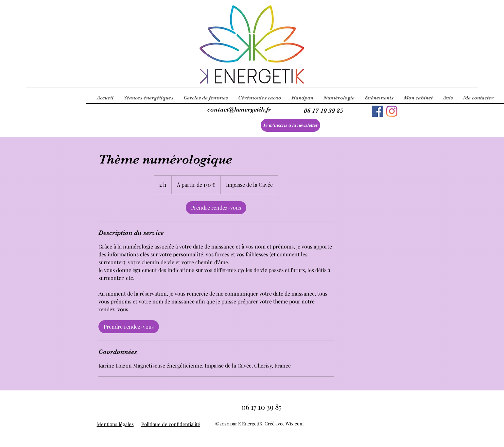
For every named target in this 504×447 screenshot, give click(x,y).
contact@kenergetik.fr (239, 109)
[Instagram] (392, 111)
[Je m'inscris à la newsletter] (290, 125)
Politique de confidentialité (171, 424)
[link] (216, 208)
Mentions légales (115, 424)
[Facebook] (377, 111)
